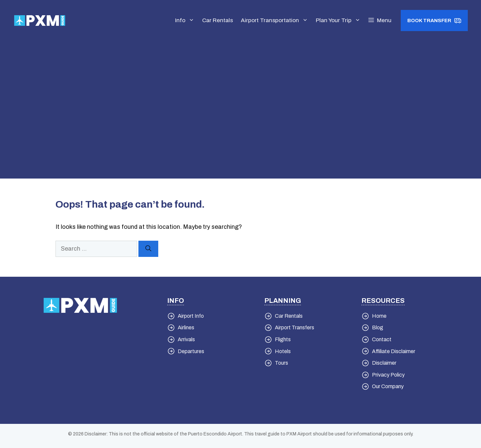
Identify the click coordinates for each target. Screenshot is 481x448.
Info (187, 20)
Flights (283, 339)
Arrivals (186, 339)
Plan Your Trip (340, 20)
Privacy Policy (388, 375)
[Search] (148, 249)
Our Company (388, 386)
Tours (281, 363)
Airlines (186, 327)
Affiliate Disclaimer (394, 351)
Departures (191, 351)
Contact (382, 339)
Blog (378, 327)
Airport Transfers (295, 327)
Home (379, 316)
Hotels (283, 351)
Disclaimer (384, 363)
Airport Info (191, 316)
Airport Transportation (276, 20)
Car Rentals (218, 20)
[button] (380, 20)
